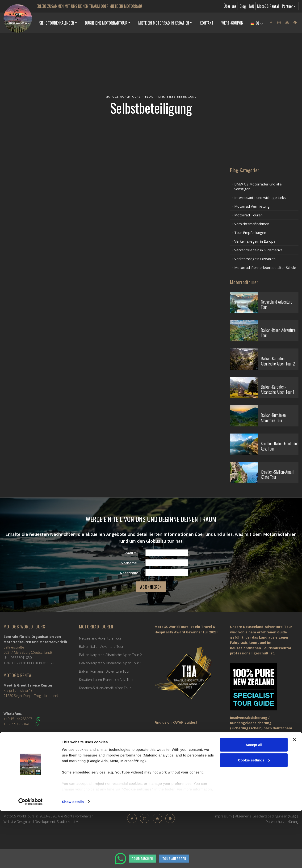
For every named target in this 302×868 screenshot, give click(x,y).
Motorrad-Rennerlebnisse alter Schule (265, 267)
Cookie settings (254, 817)
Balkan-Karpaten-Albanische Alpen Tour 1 (110, 663)
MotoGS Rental (268, 6)
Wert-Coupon (232, 23)
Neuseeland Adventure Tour (100, 638)
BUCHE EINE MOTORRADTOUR (106, 23)
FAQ (252, 6)
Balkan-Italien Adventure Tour (101, 647)
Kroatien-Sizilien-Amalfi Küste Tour (105, 688)
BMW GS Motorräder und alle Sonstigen (258, 186)
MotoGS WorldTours (123, 97)
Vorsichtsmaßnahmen (252, 224)
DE (257, 23)
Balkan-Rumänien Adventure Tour (104, 671)
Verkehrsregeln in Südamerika (258, 250)
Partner (289, 6)
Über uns (230, 6)
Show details (73, 859)
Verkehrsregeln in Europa (255, 241)
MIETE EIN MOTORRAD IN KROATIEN (164, 23)
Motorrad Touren (248, 215)
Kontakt (207, 23)
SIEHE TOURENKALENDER (57, 23)
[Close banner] (295, 797)
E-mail (129, 553)
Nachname (129, 573)
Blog (243, 6)
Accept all (254, 802)
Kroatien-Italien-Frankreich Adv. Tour (106, 680)
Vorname (129, 563)
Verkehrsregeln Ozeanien (255, 259)
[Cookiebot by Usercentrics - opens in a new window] (31, 859)
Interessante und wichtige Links (260, 198)
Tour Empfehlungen (250, 232)
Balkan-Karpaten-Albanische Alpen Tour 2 (110, 655)
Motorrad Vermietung (252, 206)
